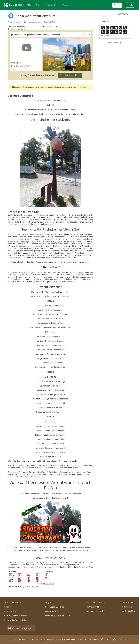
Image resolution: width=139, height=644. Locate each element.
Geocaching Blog (86, 567)
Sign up (117, 5)
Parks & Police (51, 611)
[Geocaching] (18, 5)
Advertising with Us (115, 43)
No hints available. (31, 586)
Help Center (127, 607)
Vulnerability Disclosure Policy (57, 616)
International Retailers (96, 611)
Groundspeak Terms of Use (76, 639)
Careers (7, 607)
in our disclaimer (83, 87)
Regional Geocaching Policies (16, 620)
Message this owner (34, 22)
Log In (130, 5)
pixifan (18, 22)
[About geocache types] (11, 16)
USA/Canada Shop (94, 607)
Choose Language (21, 628)
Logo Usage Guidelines (55, 607)
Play (38, 5)
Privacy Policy (93, 639)
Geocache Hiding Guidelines (16, 616)
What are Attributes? (109, 36)
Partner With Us (11, 611)
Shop (65, 5)
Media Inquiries (128, 611)
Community (51, 5)
